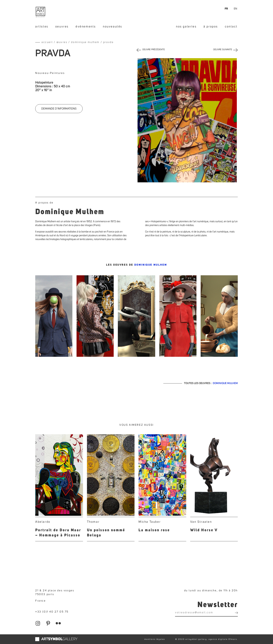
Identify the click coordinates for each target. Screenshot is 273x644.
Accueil (47, 42)
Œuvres (62, 42)
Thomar (93, 522)
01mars (233, 639)
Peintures (57, 73)
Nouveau (42, 73)
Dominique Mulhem (85, 42)
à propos (211, 27)
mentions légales (155, 639)
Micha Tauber (150, 522)
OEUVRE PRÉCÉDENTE (154, 50)
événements (86, 27)
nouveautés (113, 27)
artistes (42, 27)
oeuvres (62, 27)
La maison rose (154, 530)
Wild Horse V (204, 530)
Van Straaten (201, 522)
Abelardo (43, 522)
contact (231, 27)
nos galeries (186, 27)
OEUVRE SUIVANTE (223, 50)
